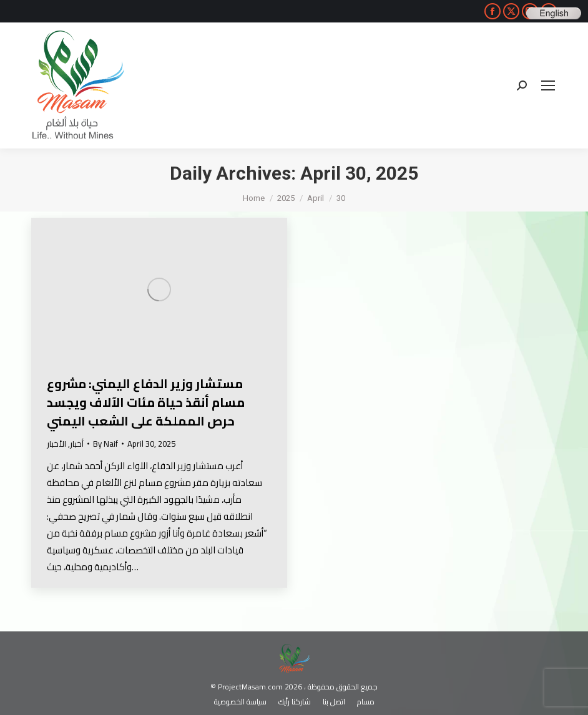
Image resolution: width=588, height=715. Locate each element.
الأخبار (56, 444)
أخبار (77, 444)
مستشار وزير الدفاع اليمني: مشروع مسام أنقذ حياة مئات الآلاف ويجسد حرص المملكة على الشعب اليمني (146, 402)
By (105, 444)
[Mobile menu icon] (548, 85)
